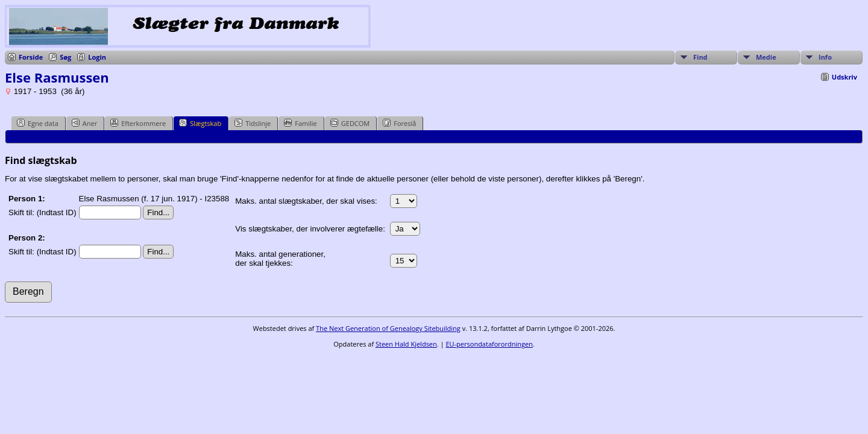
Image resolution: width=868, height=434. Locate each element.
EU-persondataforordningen (489, 344)
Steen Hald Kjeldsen (406, 344)
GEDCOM (350, 123)
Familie (300, 123)
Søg (65, 57)
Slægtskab (200, 123)
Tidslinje (253, 123)
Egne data (38, 123)
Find (700, 57)
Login (97, 57)
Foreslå (399, 123)
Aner (84, 123)
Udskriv (844, 77)
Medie (766, 57)
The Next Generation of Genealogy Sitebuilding (388, 328)
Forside (31, 57)
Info (825, 57)
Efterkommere (138, 123)
